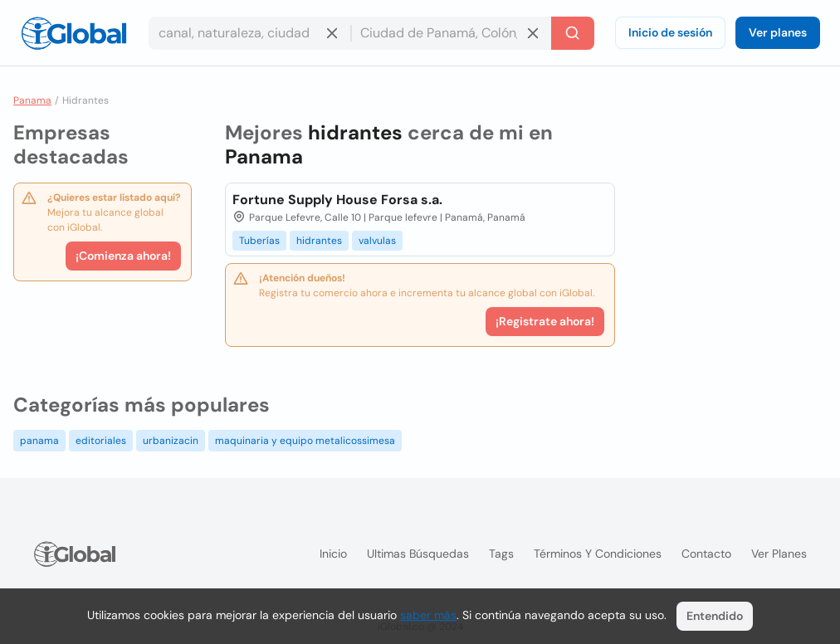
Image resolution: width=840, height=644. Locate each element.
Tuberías (259, 241)
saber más (428, 615)
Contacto (706, 554)
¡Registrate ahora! (545, 321)
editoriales (101, 441)
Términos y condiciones (598, 554)
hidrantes (319, 241)
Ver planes (778, 32)
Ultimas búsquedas (418, 554)
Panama (32, 100)
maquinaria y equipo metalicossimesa (305, 441)
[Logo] (74, 33)
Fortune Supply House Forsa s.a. (337, 200)
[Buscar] (573, 33)
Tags (501, 554)
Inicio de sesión (670, 32)
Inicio (333, 554)
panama (39, 441)
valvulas (377, 241)
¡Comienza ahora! (123, 256)
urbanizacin (171, 441)
